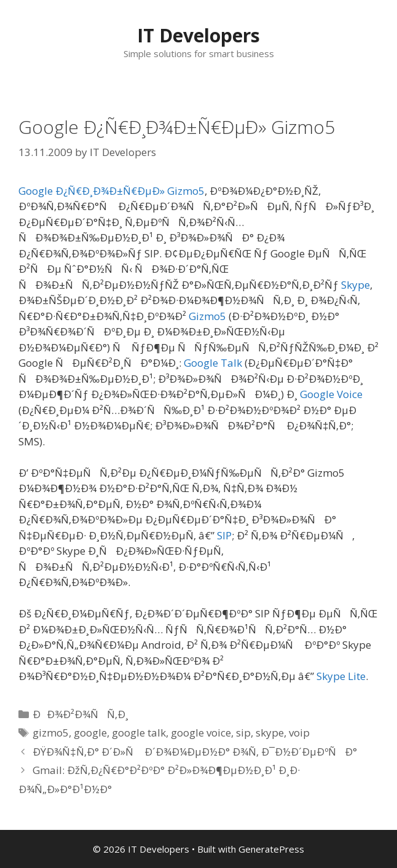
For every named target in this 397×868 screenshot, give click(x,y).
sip (243, 733)
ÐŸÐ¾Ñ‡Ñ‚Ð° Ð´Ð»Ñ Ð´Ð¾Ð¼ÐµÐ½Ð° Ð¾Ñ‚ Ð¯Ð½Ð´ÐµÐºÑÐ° (195, 752)
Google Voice (331, 394)
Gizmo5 (207, 316)
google (90, 733)
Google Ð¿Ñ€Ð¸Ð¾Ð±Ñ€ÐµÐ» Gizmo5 (112, 191)
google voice (201, 733)
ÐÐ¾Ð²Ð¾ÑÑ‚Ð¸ (81, 714)
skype (270, 733)
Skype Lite (341, 676)
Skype (356, 285)
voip (299, 733)
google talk (139, 733)
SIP (224, 535)
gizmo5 (51, 733)
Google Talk (213, 363)
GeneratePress (271, 849)
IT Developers (198, 35)
